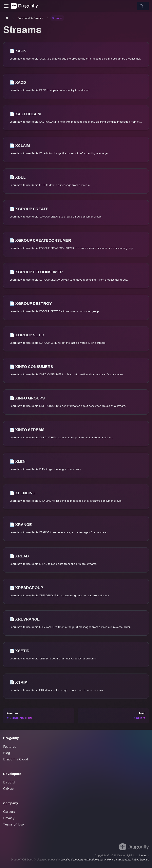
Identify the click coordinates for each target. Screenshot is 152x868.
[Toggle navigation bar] (6, 6)
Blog (7, 753)
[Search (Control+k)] (143, 6)
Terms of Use (13, 824)
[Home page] (7, 18)
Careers (9, 812)
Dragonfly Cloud (16, 759)
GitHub (8, 789)
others (145, 855)
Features (10, 747)
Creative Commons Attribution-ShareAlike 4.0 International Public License (105, 860)
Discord (9, 782)
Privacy (9, 818)
